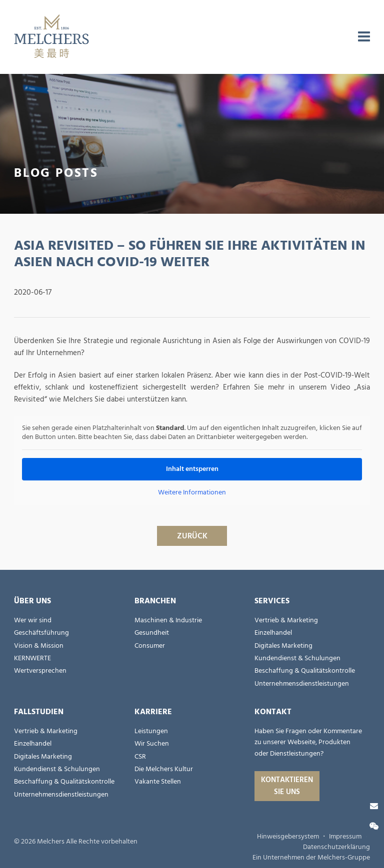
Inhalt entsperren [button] (192, 469)
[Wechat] (374, 827)
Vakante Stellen (158, 782)
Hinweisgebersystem (288, 837)
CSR (140, 757)
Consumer (150, 646)
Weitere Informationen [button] (192, 493)
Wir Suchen (152, 744)
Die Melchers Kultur (164, 769)
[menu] (364, 37)
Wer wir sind (33, 620)
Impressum (345, 837)
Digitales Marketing (283, 646)
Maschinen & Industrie (168, 620)
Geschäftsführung (41, 633)
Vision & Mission (39, 646)
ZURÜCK (192, 536)
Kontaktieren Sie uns (287, 786)
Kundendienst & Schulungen (297, 658)
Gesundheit (152, 633)
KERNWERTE (32, 658)
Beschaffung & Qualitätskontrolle (305, 671)
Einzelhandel (273, 633)
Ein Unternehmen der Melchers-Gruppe (311, 858)
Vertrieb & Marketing (286, 620)
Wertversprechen (40, 671)
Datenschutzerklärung (336, 847)
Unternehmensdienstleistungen (302, 684)
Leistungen (151, 731)
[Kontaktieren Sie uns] (374, 806)
